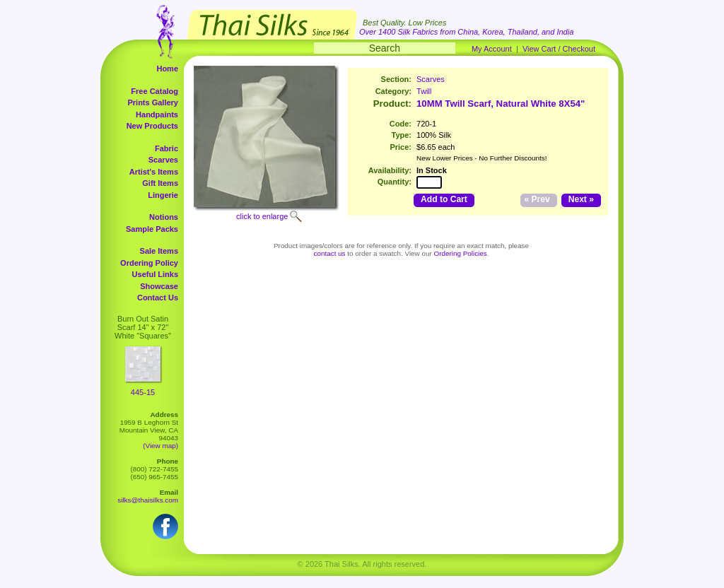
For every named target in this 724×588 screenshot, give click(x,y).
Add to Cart (444, 199)
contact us (330, 253)
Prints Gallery (153, 102)
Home (167, 69)
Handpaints (157, 114)
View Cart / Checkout (559, 49)
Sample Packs (152, 229)
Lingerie (163, 195)
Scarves (163, 160)
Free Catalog (154, 91)
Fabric (167, 148)
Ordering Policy (149, 263)
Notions (164, 217)
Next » (581, 199)
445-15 (143, 392)
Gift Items (160, 183)
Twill (424, 91)
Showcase (159, 286)
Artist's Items (154, 172)
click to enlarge (262, 216)
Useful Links (155, 274)
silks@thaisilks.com (148, 500)
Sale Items (159, 251)
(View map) (160, 446)
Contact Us (158, 298)
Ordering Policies (461, 253)
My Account (492, 49)
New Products (152, 126)
